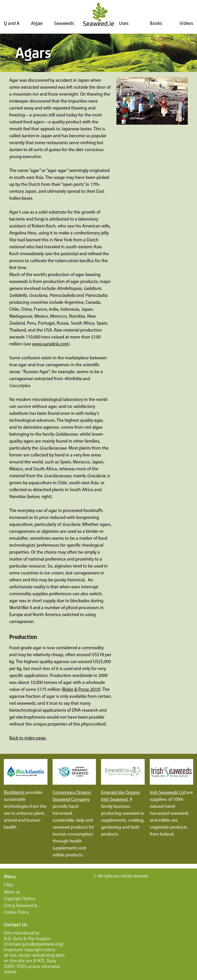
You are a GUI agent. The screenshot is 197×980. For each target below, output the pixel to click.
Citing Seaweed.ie (21, 905)
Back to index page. (28, 738)
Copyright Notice (20, 899)
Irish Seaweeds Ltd (168, 793)
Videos (186, 23)
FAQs (9, 885)
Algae (37, 23)
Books (156, 23)
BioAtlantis (14, 793)
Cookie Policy (16, 912)
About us (12, 892)
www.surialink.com (50, 344)
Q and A (12, 23)
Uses (124, 23)
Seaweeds (64, 23)
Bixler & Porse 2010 (81, 690)
